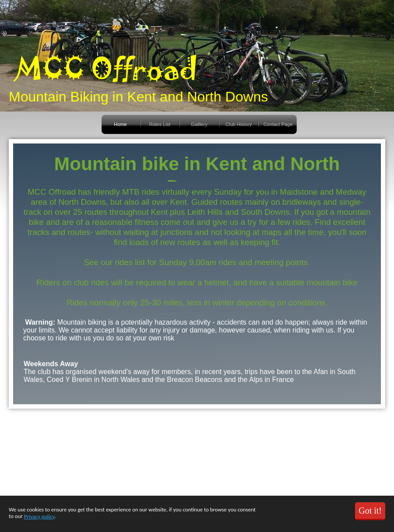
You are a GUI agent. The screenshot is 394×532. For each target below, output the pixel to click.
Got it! (370, 511)
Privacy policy (39, 516)
